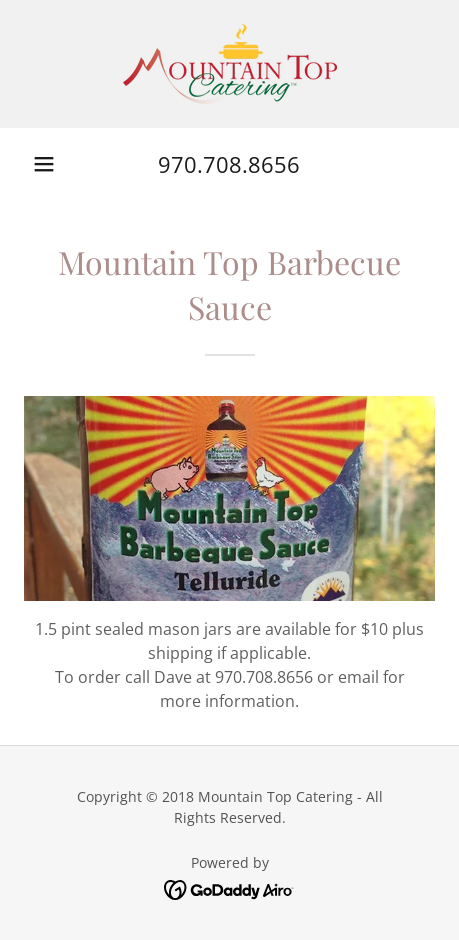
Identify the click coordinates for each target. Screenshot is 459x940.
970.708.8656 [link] (229, 164)
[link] (230, 64)
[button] (44, 164)
